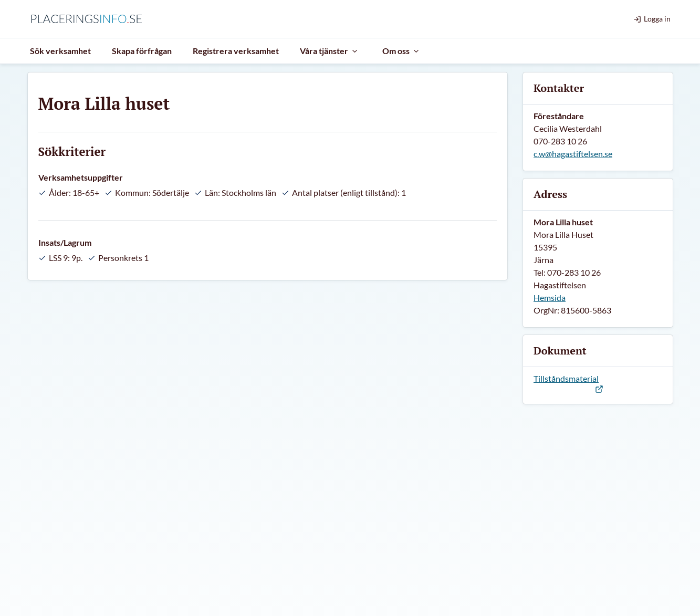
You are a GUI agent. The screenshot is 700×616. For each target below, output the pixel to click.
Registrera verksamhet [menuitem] (236, 51)
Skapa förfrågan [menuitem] (142, 51)
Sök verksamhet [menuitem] (60, 51)
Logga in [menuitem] (652, 19)
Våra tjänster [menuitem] (329, 51)
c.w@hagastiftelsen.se (573, 154)
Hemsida (550, 297)
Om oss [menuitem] (401, 51)
